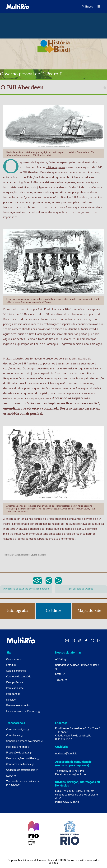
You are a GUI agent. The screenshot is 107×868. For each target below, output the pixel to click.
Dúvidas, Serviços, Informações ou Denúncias (77, 784)
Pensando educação (18, 705)
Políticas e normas (18, 747)
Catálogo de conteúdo (19, 677)
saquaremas (85, 368)
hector (60, 674)
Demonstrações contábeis (23, 758)
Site (9, 652)
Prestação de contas (19, 753)
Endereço (61, 723)
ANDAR (61, 659)
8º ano (15, 555)
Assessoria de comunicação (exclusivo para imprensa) (73, 763)
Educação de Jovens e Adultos (33, 555)
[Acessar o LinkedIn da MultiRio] (99, 640)
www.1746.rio (71, 802)
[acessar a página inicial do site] (18, 6)
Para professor (15, 682)
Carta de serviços (18, 730)
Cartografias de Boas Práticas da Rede (77, 667)
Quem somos (14, 659)
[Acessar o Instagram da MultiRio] (73, 640)
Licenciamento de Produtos (23, 711)
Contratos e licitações (20, 764)
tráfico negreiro (55, 167)
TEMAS (61, 680)
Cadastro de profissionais (22, 770)
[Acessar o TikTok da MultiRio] (80, 640)
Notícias (11, 700)
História (7, 555)
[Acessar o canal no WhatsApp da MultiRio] (92, 640)
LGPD (11, 776)
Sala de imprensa (16, 671)
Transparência (16, 723)
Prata (68, 524)
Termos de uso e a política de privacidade (23, 783)
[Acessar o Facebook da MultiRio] (86, 640)
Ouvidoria (61, 747)
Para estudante (15, 688)
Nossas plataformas (68, 652)
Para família (13, 694)
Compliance (15, 735)
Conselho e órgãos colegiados (25, 741)
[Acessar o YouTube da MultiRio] (67, 640)
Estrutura (11, 665)
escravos (45, 207)
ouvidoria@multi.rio (66, 753)
